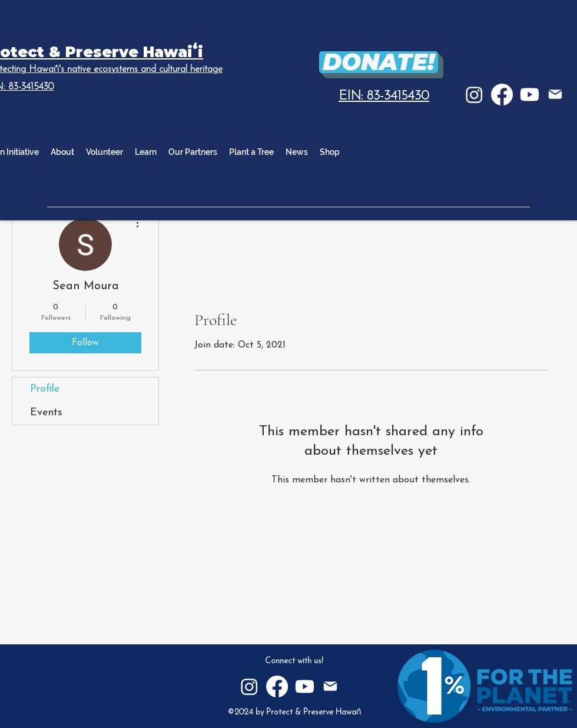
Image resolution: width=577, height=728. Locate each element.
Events (46, 413)
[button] (146, 152)
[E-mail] (555, 94)
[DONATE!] (379, 62)
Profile (45, 389)
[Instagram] (474, 95)
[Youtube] (530, 95)
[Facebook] (502, 95)
